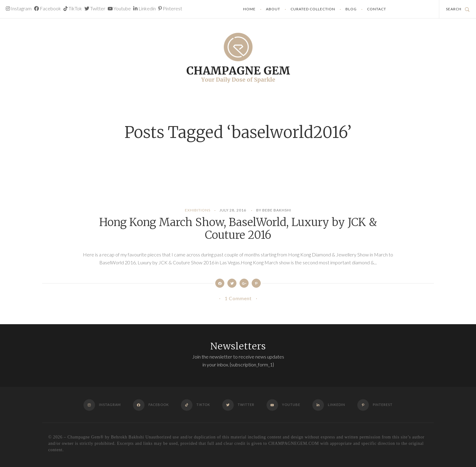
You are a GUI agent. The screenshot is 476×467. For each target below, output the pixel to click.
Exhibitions (198, 210)
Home (249, 9)
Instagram (19, 8)
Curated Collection (313, 9)
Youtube (119, 8)
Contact (377, 9)
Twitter (95, 8)
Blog (351, 9)
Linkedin (144, 8)
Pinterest (170, 8)
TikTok (73, 8)
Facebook (48, 8)
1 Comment (238, 298)
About (273, 9)
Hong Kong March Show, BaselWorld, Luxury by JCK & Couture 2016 (238, 229)
